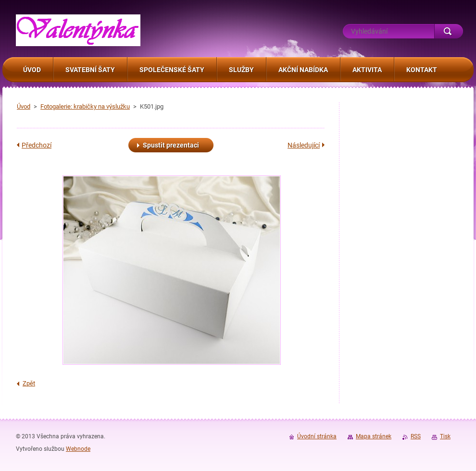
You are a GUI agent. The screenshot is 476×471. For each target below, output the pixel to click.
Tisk (445, 436)
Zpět (29, 383)
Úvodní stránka (317, 436)
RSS (416, 436)
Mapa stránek (374, 436)
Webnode (78, 449)
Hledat (449, 31)
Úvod (24, 106)
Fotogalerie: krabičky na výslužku (85, 106)
